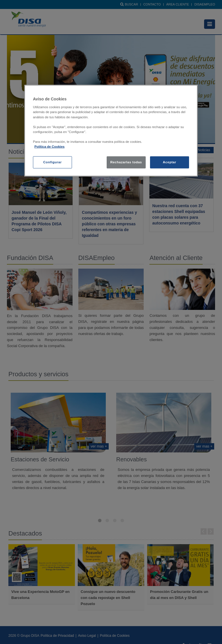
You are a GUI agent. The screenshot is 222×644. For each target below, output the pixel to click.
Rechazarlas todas (126, 162)
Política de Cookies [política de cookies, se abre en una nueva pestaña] (49, 147)
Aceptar (169, 162)
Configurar (53, 162)
